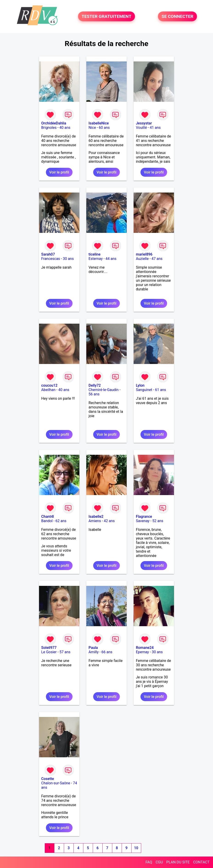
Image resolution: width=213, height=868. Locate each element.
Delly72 (95, 385)
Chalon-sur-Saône (56, 783)
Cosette (48, 779)
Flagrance (144, 517)
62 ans (61, 521)
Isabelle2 (96, 517)
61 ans (161, 390)
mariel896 (144, 254)
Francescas (51, 259)
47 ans (157, 259)
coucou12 (49, 385)
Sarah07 (48, 254)
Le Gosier (49, 652)
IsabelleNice (99, 123)
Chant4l (48, 517)
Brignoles (49, 128)
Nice (92, 128)
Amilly (94, 652)
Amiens (95, 521)
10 (136, 848)
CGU (159, 862)
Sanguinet (144, 390)
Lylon (140, 385)
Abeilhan (48, 390)
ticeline (95, 254)
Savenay (143, 521)
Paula (93, 648)
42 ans (109, 521)
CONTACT (201, 862)
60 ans (104, 128)
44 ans (111, 259)
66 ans (107, 652)
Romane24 (145, 648)
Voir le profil (59, 172)
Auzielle (142, 259)
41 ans (155, 128)
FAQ (149, 862)
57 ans (65, 652)
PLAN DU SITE (178, 862)
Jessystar (144, 123)
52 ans (158, 521)
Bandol (47, 521)
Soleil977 (49, 648)
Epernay (142, 652)
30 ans (68, 259)
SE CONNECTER (177, 16)
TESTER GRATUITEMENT (107, 16)
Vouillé (141, 128)
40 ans (65, 128)
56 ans (94, 394)
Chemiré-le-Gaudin (104, 390)
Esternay (96, 259)
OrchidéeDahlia (54, 123)
